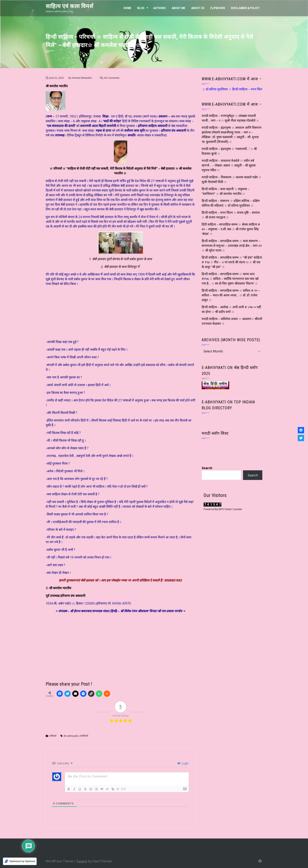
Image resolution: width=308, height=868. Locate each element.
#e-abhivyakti (71, 736)
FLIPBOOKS (218, 8)
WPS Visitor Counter (230, 509)
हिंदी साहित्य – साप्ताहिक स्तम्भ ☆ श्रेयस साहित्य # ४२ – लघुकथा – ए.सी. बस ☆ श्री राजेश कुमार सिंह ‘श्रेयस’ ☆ (231, 229)
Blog (141, 8)
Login (183, 763)
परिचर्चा (53, 736)
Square (82, 861)
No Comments (112, 78)
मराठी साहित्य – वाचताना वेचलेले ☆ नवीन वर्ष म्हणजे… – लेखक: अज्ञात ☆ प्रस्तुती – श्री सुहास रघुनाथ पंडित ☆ (229, 165)
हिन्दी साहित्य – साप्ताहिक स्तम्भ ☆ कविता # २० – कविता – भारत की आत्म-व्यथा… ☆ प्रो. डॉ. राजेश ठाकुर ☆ (231, 295)
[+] (123, 789)
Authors (160, 8)
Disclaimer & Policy (245, 8)
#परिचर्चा (83, 736)
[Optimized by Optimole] (20, 861)
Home (128, 8)
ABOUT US (198, 8)
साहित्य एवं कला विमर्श (70, 6)
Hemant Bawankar (82, 78)
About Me (179, 8)
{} (118, 789)
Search (207, 468)
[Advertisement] (75, 314)
